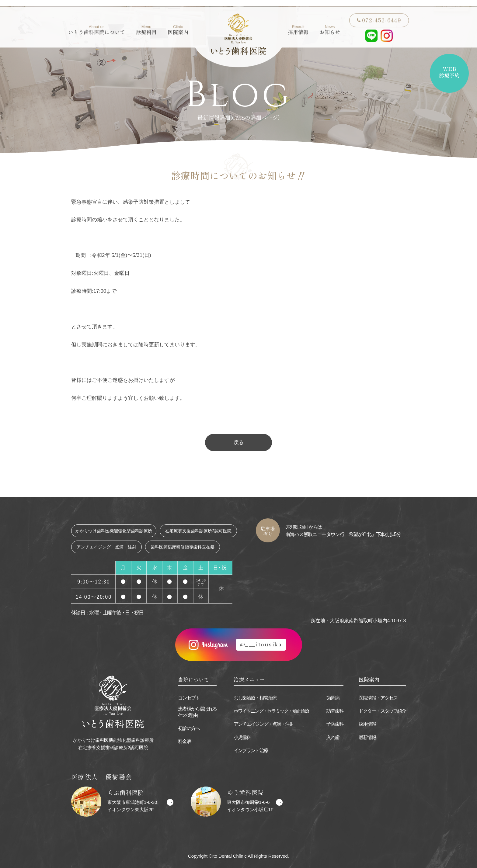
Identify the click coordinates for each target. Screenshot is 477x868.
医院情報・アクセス (378, 698)
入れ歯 (333, 737)
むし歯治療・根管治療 (255, 698)
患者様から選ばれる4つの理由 (197, 712)
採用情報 (298, 23)
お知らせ (330, 23)
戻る (238, 443)
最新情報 (367, 737)
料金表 (184, 741)
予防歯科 (335, 724)
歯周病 (333, 698)
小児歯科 (242, 737)
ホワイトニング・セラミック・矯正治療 (271, 711)
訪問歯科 (335, 711)
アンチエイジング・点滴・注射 (264, 724)
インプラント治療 (251, 750)
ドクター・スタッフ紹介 (382, 711)
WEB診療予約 (449, 72)
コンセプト (189, 698)
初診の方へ (189, 728)
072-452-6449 (382, 13)
